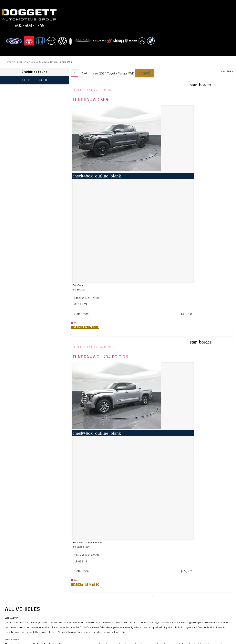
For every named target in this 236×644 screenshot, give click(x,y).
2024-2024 (42, 62)
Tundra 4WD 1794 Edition (184, 99)
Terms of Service (98, 612)
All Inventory (20, 62)
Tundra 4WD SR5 (91, 99)
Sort (85, 73)
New (31, 62)
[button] (144, 73)
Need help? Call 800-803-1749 (118, 636)
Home (8, 62)
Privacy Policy (76, 612)
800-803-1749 (30, 25)
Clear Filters (227, 71)
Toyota (53, 62)
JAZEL (40, 391)
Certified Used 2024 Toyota (94, 90)
